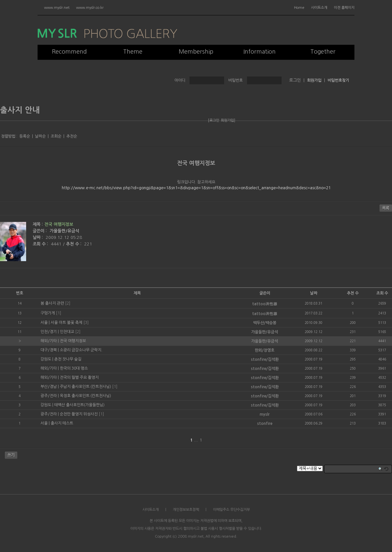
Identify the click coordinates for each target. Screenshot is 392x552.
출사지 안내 (20, 110)
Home (299, 8)
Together (323, 52)
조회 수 (382, 293)
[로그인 (214, 120)
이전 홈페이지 (344, 8)
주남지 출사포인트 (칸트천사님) (85, 387)
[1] (58, 313)
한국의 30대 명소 (74, 368)
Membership (196, 52)
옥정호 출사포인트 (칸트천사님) (85, 396)
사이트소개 (319, 8)
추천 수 (353, 293)
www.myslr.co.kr (90, 8)
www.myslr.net (57, 8)
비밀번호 (236, 80)
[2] (68, 303)
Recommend (69, 52)
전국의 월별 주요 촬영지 (79, 377)
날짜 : (38, 237)
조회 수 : (41, 244)
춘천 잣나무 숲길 (68, 359)
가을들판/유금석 (64, 231)
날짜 (314, 293)
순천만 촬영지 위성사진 (79, 414)
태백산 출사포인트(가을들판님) (79, 405)
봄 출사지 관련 (52, 303)
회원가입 (314, 80)
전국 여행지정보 (196, 163)
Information (260, 52)
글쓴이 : (40, 231)
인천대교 (67, 332)
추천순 (72, 136)
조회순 (56, 136)
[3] (86, 323)
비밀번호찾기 (338, 80)
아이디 (180, 80)
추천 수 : (74, 244)
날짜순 (40, 136)
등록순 (25, 136)
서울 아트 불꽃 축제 (66, 323)
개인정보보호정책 (186, 510)
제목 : (38, 224)
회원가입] (228, 120)
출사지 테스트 (62, 423)
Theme (133, 52)
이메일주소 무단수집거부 (231, 510)
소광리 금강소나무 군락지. (81, 350)
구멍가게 (48, 313)
